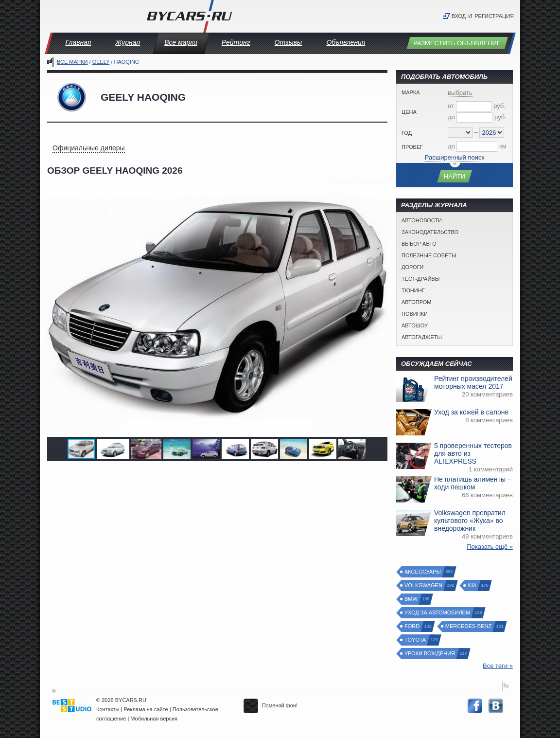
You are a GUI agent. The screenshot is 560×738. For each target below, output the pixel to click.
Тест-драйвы (420, 279)
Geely (101, 62)
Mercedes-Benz (469, 626)
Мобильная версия (154, 719)
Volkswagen (424, 585)
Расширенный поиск (455, 157)
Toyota (416, 640)
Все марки (181, 42)
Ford (412, 626)
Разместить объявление (457, 43)
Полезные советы (429, 255)
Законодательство (430, 232)
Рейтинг (236, 42)
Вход (459, 16)
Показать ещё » (490, 547)
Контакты (108, 709)
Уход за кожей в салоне (471, 412)
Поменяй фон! (271, 705)
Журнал (128, 42)
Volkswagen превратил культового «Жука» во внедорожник (470, 521)
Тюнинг (413, 290)
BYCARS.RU (131, 700)
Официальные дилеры (89, 148)
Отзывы (289, 42)
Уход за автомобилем (438, 613)
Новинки (415, 314)
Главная (79, 42)
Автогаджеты (422, 337)
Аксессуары (423, 572)
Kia (472, 585)
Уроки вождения (430, 654)
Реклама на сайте (146, 709)
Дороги (413, 267)
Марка (411, 92)
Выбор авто (419, 244)
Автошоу (415, 325)
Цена (409, 112)
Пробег (412, 147)
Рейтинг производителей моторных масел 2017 (473, 382)
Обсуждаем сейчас (437, 364)
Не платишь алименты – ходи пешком (473, 483)
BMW (411, 599)
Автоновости (422, 220)
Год (407, 133)
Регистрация (494, 16)
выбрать (460, 93)
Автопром (416, 302)
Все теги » (498, 666)
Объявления (346, 42)
